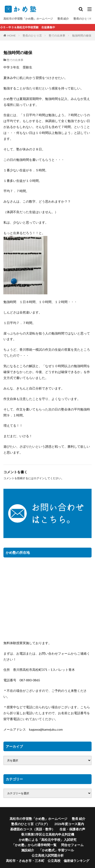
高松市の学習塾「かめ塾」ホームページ (28, 19)
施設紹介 (28, 850)
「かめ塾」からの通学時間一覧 (34, 845)
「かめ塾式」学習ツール (56, 850)
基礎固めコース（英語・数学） (33, 829)
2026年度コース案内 (69, 824)
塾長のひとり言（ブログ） (30, 824)
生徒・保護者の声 (72, 829)
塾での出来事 (57, 35)
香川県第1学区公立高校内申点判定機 (48, 834)
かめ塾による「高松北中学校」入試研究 (48, 840)
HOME (12, 35)
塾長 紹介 (63, 19)
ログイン (39, 478)
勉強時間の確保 (82, 35)
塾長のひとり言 (32, 35)
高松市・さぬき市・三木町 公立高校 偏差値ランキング (48, 861)
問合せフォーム (72, 845)
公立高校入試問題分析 (48, 855)
